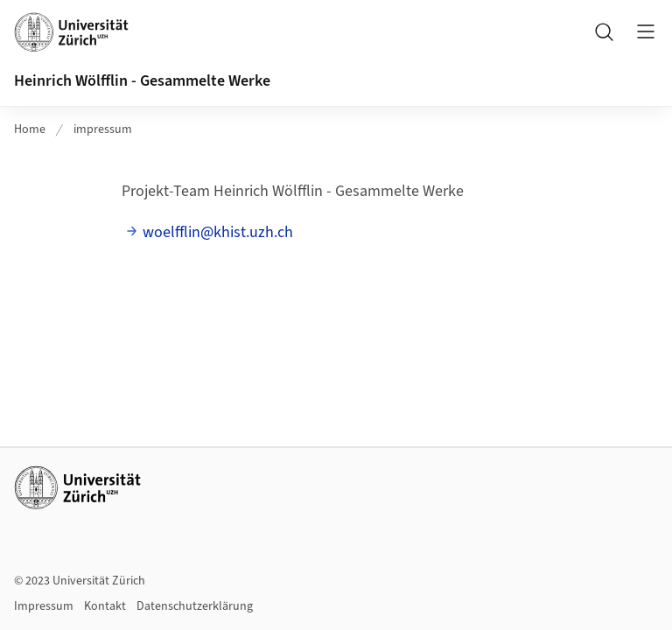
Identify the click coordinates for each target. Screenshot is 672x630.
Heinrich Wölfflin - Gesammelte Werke (142, 81)
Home (30, 129)
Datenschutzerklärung (195, 606)
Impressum (44, 606)
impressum (103, 129)
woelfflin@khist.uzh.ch (218, 232)
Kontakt (105, 606)
